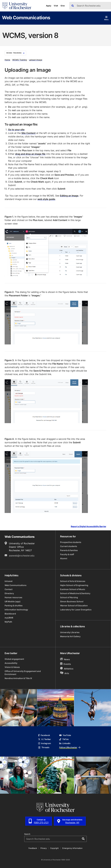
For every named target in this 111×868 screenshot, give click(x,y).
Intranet (9, 581)
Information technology (16, 610)
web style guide (46, 199)
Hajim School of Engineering (74, 585)
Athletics (67, 669)
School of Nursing (69, 597)
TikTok (64, 739)
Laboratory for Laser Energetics (76, 610)
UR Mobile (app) (13, 601)
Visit (56, 6)
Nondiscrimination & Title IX (18, 678)
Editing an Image (69, 196)
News (65, 659)
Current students (69, 546)
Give (63, 6)
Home (7, 60)
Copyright (54, 848)
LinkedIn (65, 743)
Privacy (44, 848)
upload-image (36, 60)
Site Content (28, 133)
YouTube (65, 735)
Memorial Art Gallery (70, 636)
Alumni (64, 558)
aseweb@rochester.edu (22, 556)
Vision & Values (12, 667)
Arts (65, 673)
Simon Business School (72, 601)
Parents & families (69, 550)
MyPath (8, 622)
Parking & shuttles (14, 605)
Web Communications (26, 17)
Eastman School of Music (73, 589)
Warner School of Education (74, 605)
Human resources (13, 597)
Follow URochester (70, 747)
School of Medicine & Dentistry (75, 593)
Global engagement (14, 659)
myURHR (9, 618)
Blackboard (10, 614)
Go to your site (16, 130)
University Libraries (70, 632)
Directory (9, 593)
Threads (44, 747)
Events (65, 664)
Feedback (33, 848)
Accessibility (11, 663)
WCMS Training (15, 53)
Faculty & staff (67, 554)
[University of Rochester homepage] (17, 6)
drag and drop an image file (30, 154)
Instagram (45, 743)
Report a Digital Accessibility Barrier (89, 527)
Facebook (44, 735)
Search (27, 834)
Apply (49, 6)
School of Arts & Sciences (73, 581)
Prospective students (71, 542)
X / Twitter (45, 739)
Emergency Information (72, 848)
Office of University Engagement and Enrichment (23, 673)
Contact (9, 589)
